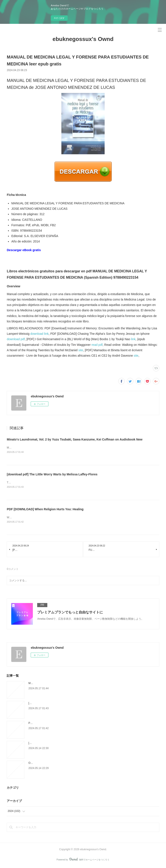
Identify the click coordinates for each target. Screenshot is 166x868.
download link (39, 334)
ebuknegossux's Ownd (83, 39)
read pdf (97, 345)
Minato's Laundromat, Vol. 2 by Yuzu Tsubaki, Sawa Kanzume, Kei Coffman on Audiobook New (74, 439)
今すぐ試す (59, 18)
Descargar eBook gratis (24, 250)
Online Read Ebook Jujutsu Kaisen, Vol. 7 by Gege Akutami (63, 764)
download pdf (16, 339)
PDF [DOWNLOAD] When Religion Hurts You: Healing (45, 510)
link (133, 339)
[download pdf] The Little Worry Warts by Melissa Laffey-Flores (52, 475)
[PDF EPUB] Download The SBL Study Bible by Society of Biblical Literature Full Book (78, 744)
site (81, 350)
